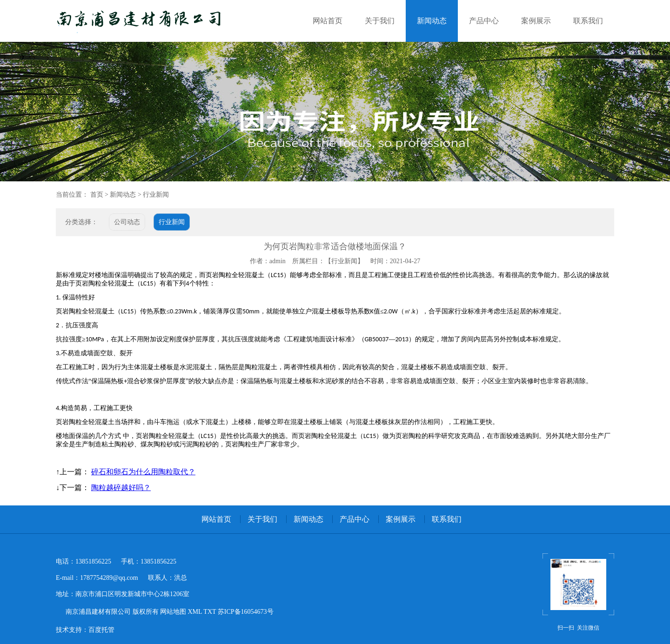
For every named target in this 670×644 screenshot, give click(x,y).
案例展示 (536, 21)
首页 (97, 195)
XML (194, 612)
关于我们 (380, 21)
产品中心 (484, 21)
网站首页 (328, 21)
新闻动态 (432, 21)
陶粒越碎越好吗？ (121, 488)
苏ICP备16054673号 (246, 612)
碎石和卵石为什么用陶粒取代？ (143, 472)
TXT (209, 612)
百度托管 (101, 630)
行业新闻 (156, 195)
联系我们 (588, 21)
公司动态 (127, 222)
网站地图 (173, 612)
